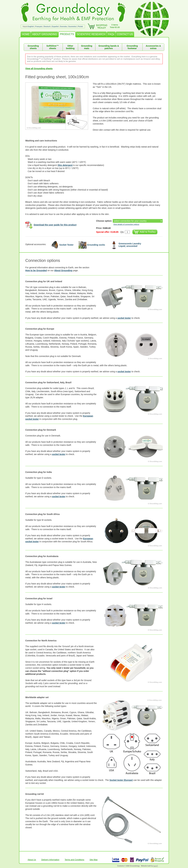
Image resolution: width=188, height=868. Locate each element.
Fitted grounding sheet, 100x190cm (57, 77)
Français (39, 26)
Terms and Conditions (74, 860)
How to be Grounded (36, 270)
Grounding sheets (33, 47)
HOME (26, 34)
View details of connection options (126, 224)
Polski (80, 26)
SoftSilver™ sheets (53, 47)
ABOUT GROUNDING (45, 34)
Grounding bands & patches (109, 47)
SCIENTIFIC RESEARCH (91, 34)
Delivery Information (50, 860)
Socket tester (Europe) (121, 780)
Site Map (94, 860)
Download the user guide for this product (55, 225)
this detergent (65, 165)
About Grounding (63, 270)
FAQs (111, 34)
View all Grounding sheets (39, 69)
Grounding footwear (132, 47)
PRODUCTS (67, 34)
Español (55, 26)
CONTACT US (125, 34)
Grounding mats (87, 47)
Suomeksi (72, 26)
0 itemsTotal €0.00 (115, 26)
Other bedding (70, 47)
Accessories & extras (153, 47)
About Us (32, 860)
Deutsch (47, 26)
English (31, 26)
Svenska (63, 26)
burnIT (156, 866)
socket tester (124, 318)
